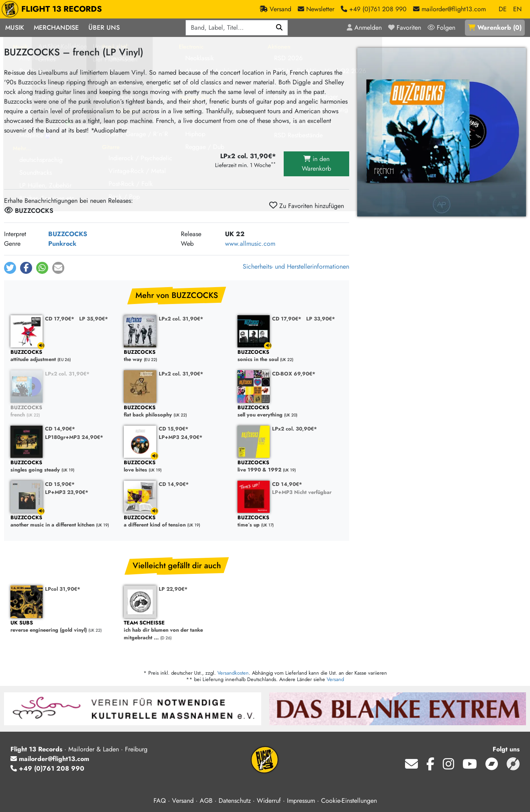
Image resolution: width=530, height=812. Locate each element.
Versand (335, 679)
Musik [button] (15, 28)
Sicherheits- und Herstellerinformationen (296, 266)
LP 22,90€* (173, 589)
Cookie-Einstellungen (349, 801)
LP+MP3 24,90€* (181, 437)
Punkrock (62, 244)
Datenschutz (235, 801)
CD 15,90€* (174, 429)
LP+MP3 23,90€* (67, 492)
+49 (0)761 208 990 (47, 768)
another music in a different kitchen (63, 521)
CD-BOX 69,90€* (294, 374)
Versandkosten (233, 673)
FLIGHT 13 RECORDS (54, 9)
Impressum (301, 801)
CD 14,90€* (60, 429)
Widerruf (269, 801)
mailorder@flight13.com (50, 759)
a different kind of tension (176, 521)
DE (503, 9)
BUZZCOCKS (68, 234)
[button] (10, 268)
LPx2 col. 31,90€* (181, 319)
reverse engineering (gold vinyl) (63, 627)
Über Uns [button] (104, 28)
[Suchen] (279, 28)
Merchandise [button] (56, 28)
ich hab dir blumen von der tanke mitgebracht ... (176, 630)
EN (517, 9)
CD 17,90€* (60, 319)
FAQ (160, 801)
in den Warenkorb (316, 164)
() (495, 28)
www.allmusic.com (250, 244)
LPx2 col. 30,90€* (295, 429)
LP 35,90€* (94, 319)
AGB (206, 801)
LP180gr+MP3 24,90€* (74, 437)
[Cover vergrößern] (442, 132)
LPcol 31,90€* (63, 589)
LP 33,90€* (321, 319)
